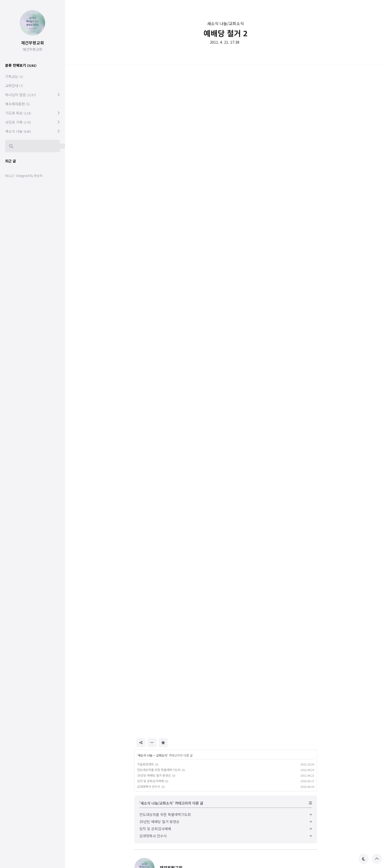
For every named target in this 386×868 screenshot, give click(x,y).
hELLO (10, 176)
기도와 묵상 (18, 113)
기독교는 (14, 76)
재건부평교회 (32, 43)
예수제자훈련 (17, 104)
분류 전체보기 (21, 65)
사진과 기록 (18, 122)
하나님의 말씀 (21, 95)
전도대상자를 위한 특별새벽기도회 (159, 770)
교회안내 (14, 86)
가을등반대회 (145, 764)
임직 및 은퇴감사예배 (150, 781)
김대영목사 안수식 (149, 786)
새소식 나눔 (145, 755)
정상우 (38, 176)
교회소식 (162, 755)
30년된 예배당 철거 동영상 (154, 775)
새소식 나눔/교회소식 (225, 23)
